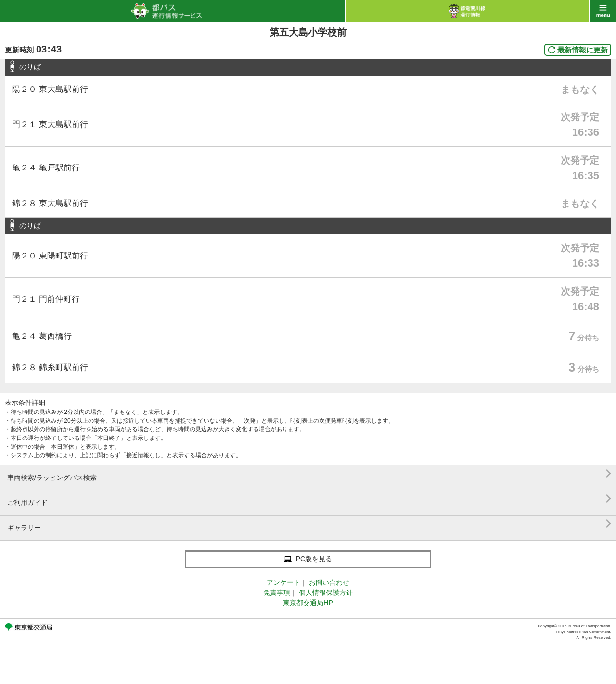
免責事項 (277, 593)
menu (603, 11)
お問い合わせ (329, 582)
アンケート (283, 582)
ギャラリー (309, 524)
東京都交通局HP (308, 603)
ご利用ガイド (309, 499)
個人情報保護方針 (326, 593)
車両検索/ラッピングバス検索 (309, 474)
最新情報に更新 (583, 50)
